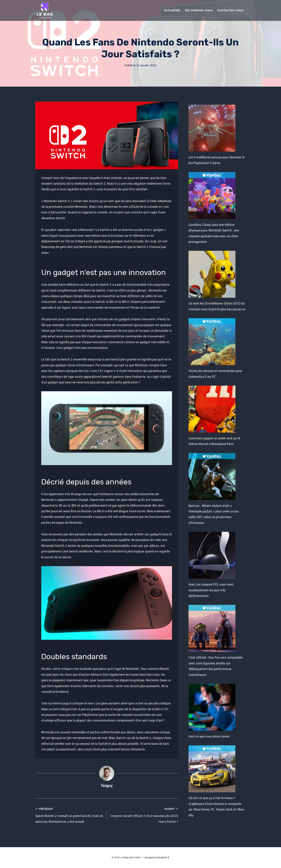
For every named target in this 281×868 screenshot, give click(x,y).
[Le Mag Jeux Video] (45, 10)
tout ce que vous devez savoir (209, 736)
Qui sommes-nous (199, 10)
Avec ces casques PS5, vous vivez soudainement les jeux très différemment (211, 590)
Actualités (172, 10)
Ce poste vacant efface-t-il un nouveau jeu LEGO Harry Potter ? (144, 815)
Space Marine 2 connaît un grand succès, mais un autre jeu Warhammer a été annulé (69, 815)
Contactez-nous (230, 10)
